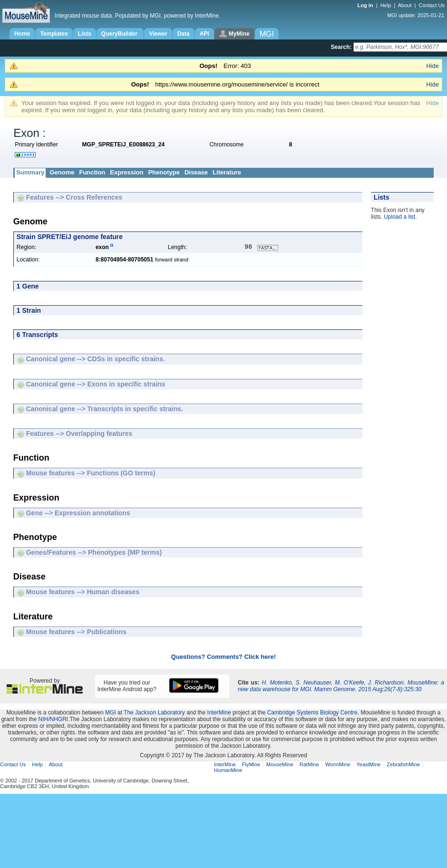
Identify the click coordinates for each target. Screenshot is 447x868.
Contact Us (432, 5)
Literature (227, 172)
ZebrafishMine (403, 765)
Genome (62, 172)
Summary (30, 172)
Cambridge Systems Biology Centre (312, 714)
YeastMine (368, 765)
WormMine (338, 765)
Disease (196, 172)
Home (22, 34)
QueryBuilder (120, 34)
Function (92, 172)
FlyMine (251, 765)
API (204, 34)
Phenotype (164, 172)
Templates (54, 34)
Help (386, 5)
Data (184, 34)
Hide (432, 66)
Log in (366, 5)
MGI (111, 714)
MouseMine (280, 765)
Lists (85, 34)
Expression (126, 172)
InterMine (219, 714)
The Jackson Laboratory (154, 714)
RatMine (309, 765)
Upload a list (399, 217)
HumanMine (228, 771)
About (405, 5)
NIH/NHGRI (53, 720)
